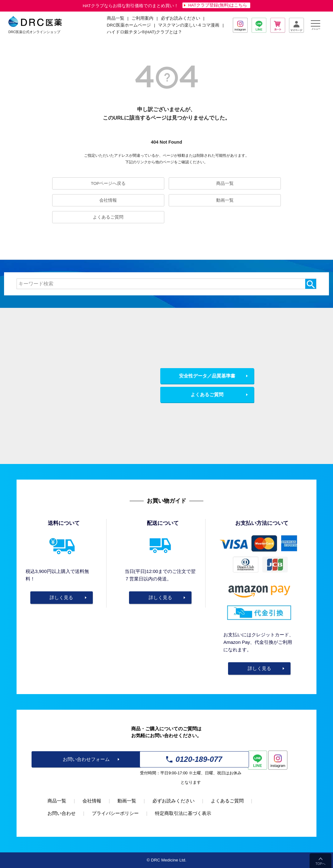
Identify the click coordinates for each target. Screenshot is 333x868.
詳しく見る (61, 597)
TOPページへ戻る (108, 183)
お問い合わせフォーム (86, 759)
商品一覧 (225, 183)
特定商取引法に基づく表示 (183, 813)
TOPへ (321, 864)
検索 (311, 284)
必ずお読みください (181, 18)
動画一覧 (225, 200)
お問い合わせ (62, 813)
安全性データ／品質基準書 (207, 376)
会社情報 (108, 200)
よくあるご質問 (108, 217)
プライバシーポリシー (115, 813)
